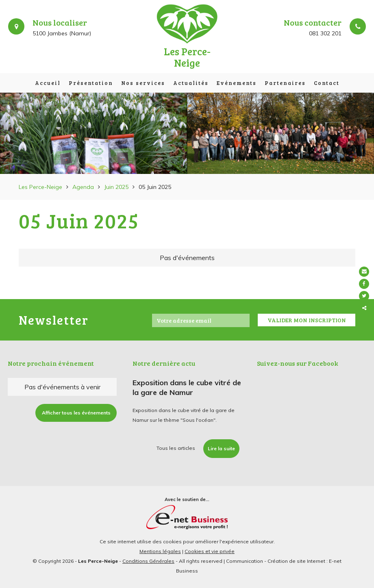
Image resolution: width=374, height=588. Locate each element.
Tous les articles (176, 448)
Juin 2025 (116, 187)
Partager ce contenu (365, 308)
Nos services (143, 83)
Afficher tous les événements (76, 413)
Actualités (191, 83)
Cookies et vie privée (210, 551)
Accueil (48, 83)
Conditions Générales (148, 561)
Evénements (237, 83)
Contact (327, 83)
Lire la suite (221, 448)
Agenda (83, 187)
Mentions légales (160, 551)
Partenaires (285, 83)
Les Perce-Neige (40, 187)
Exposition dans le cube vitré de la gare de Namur (187, 387)
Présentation (91, 83)
